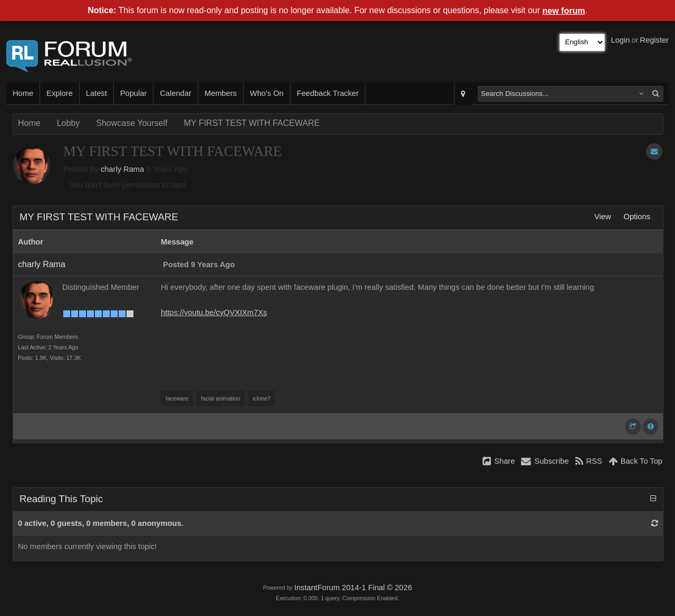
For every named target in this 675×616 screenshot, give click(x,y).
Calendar (175, 93)
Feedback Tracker (328, 93)
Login (621, 40)
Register (654, 40)
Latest (97, 93)
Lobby (69, 123)
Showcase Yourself (132, 123)
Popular (134, 93)
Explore (60, 93)
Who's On (267, 93)
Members (221, 93)
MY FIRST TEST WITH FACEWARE (252, 123)
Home (23, 93)
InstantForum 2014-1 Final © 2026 (353, 588)
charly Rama (122, 169)
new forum (564, 11)
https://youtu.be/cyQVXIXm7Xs (214, 312)
